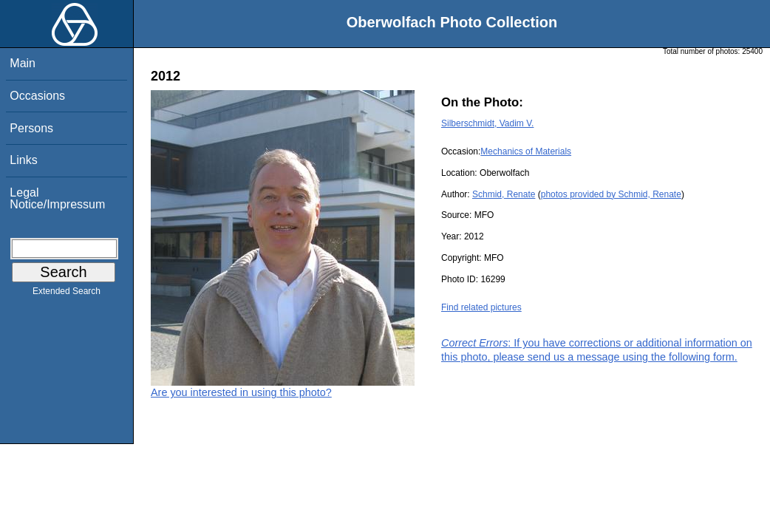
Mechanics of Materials (526, 151)
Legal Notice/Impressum (57, 198)
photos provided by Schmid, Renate (611, 194)
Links (23, 160)
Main (23, 63)
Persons (31, 128)
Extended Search (67, 294)
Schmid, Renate (504, 194)
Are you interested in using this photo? (241, 392)
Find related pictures (481, 307)
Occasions (37, 96)
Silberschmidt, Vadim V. (487, 123)
